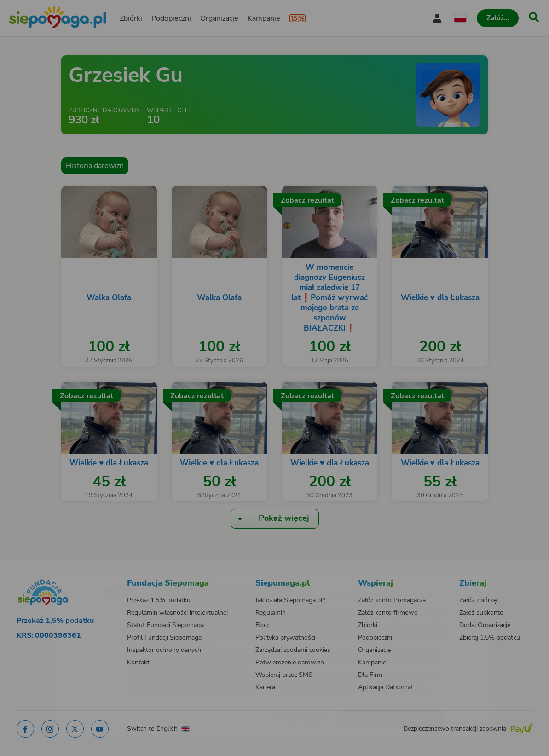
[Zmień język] (73, 574)
